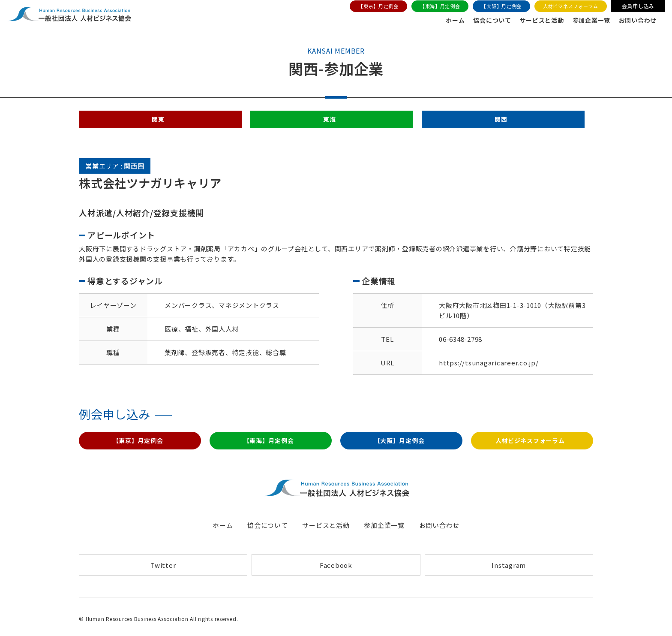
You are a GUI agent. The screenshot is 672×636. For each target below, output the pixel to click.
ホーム (442, 21)
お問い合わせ (635, 21)
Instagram (509, 570)
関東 (158, 122)
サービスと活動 (533, 21)
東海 (330, 122)
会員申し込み (637, 7)
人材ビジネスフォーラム (568, 7)
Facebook (336, 570)
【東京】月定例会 (376, 7)
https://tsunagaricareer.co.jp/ (489, 366)
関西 (501, 122)
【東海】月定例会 (438, 7)
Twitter (163, 570)
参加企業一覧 (586, 21)
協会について (481, 21)
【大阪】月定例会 (499, 7)
